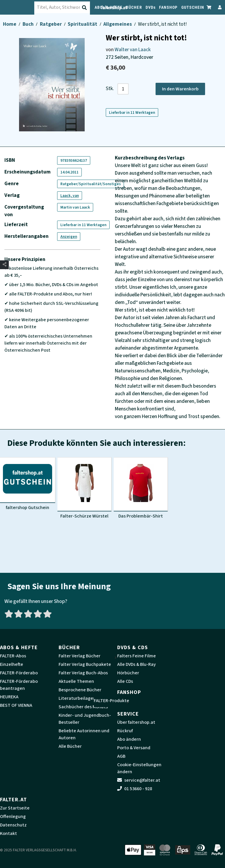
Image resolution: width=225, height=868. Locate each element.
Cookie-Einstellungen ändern (139, 768)
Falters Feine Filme (137, 656)
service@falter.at (139, 780)
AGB (121, 756)
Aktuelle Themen (76, 681)
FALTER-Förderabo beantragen (19, 685)
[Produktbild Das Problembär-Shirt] (141, 488)
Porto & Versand (134, 748)
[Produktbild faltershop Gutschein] (28, 484)
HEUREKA (9, 697)
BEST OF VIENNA (16, 705)
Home (10, 24)
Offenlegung (13, 817)
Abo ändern (129, 739)
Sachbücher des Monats (83, 707)
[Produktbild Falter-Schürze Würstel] (84, 488)
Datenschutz (13, 825)
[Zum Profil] (219, 7)
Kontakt (8, 833)
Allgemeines (118, 24)
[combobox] (69, 7)
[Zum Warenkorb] (209, 7)
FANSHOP (168, 7)
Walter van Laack (133, 50)
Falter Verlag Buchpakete (85, 664)
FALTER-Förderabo (19, 673)
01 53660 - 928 (135, 789)
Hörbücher (128, 673)
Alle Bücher (70, 746)
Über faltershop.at (136, 722)
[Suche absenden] (91, 8)
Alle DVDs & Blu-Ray (137, 664)
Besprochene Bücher (80, 690)
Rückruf (125, 731)
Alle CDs (125, 681)
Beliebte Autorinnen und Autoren (84, 734)
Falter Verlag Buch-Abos (83, 673)
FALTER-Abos (13, 656)
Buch (29, 24)
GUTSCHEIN (193, 7)
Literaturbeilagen (77, 698)
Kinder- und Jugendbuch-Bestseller (85, 719)
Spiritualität (83, 24)
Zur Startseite (15, 808)
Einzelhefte (12, 664)
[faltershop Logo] (20, 7)
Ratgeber (51, 24)
